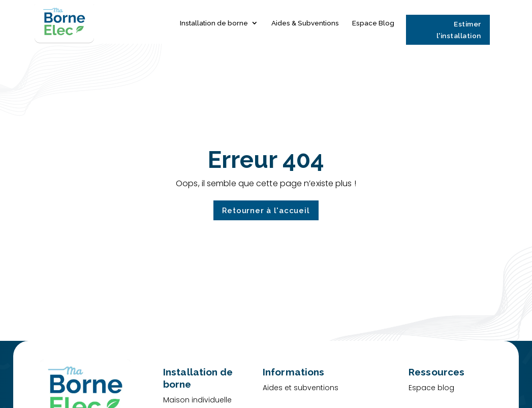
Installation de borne (214, 24)
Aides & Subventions (305, 24)
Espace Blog (373, 24)
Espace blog (431, 388)
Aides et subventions (301, 388)
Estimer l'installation (459, 30)
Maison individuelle (197, 400)
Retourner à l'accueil (266, 211)
